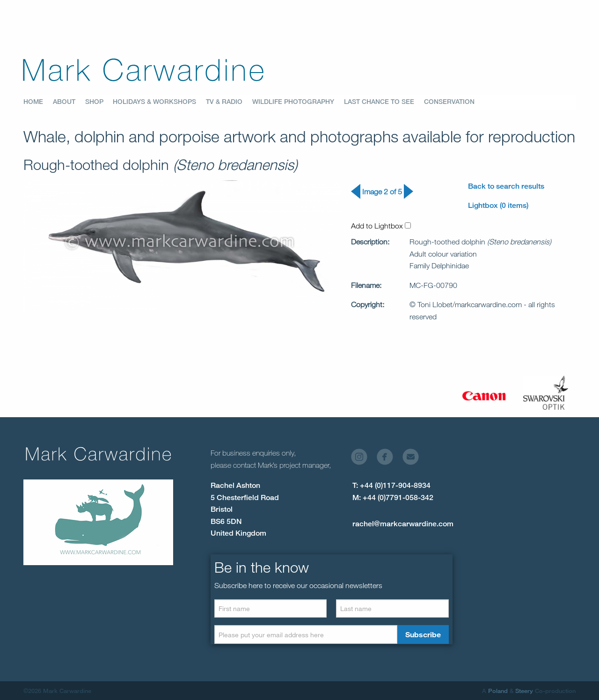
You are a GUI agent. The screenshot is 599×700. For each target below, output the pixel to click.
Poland (498, 691)
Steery (524, 691)
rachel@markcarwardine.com (403, 524)
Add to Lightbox (381, 226)
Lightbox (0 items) (498, 205)
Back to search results (506, 186)
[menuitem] (38, 102)
